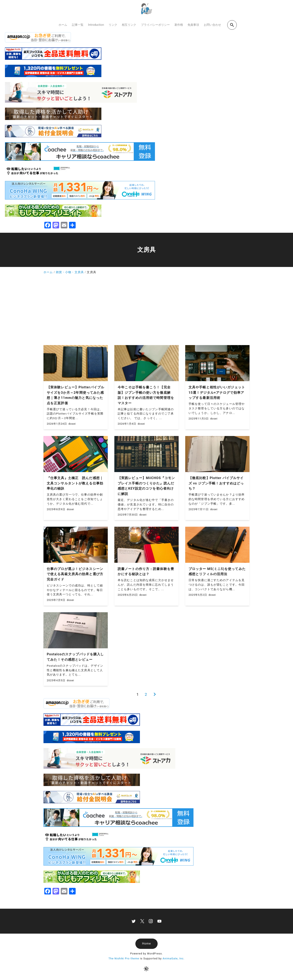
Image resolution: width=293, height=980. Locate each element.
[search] (232, 25)
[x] (142, 921)
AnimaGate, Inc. (173, 958)
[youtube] (159, 921)
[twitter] (134, 921)
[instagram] (151, 921)
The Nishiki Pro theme (124, 958)
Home (146, 944)
